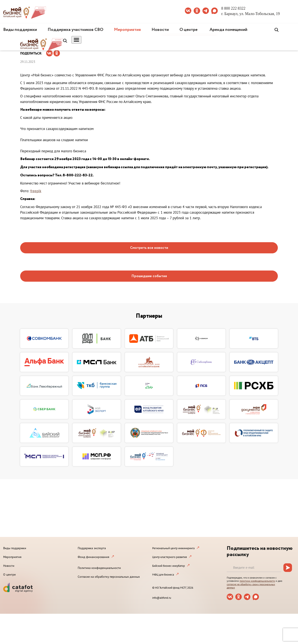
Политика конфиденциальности (99, 568)
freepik (36, 191)
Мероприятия (127, 30)
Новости (160, 30)
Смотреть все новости (149, 248)
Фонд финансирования (94, 557)
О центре (189, 30)
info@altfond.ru (162, 598)
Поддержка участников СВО (75, 30)
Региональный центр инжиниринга (173, 548)
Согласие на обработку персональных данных (109, 577)
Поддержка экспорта (92, 548)
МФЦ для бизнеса (163, 575)
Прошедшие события (149, 276)
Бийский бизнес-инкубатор (169, 566)
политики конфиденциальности (257, 581)
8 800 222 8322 (233, 8)
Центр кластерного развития (170, 557)
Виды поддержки (20, 30)
